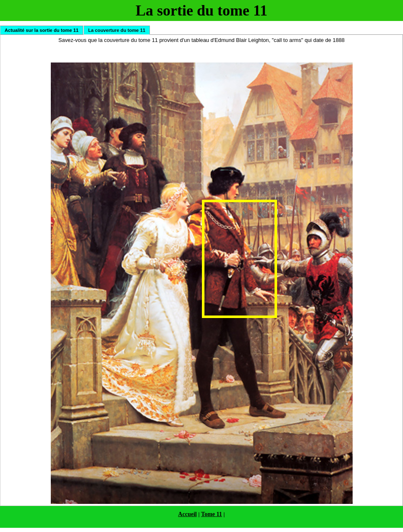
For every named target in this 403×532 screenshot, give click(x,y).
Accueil (187, 514)
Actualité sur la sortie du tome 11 (42, 30)
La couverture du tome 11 (117, 30)
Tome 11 (212, 514)
